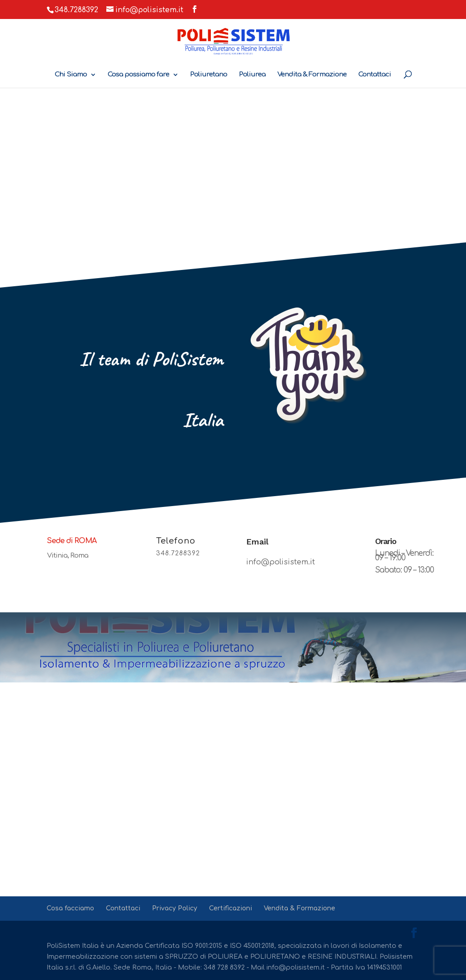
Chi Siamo (71, 75)
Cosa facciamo (70, 908)
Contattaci (375, 75)
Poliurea (252, 75)
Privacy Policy (175, 908)
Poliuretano (209, 75)
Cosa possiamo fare (138, 75)
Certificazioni (231, 908)
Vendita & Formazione (312, 75)
